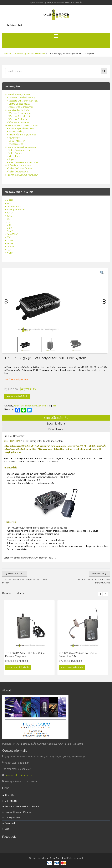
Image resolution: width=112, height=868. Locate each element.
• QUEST (9, 240)
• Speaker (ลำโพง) (16, 132)
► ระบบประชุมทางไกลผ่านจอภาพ (21, 147)
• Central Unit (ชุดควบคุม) (19, 104)
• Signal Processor (16, 141)
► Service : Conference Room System (20, 806)
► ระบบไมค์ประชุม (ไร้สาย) (18, 110)
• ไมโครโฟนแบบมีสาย (17, 172)
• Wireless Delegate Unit (19, 116)
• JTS (8, 222)
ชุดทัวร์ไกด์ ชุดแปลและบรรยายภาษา (30, 54)
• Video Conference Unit (19, 150)
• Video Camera (15, 153)
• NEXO (9, 228)
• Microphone (14, 156)
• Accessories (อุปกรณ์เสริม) (20, 107)
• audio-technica (13, 207)
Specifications (56, 423)
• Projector (12, 159)
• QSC (8, 237)
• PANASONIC (11, 234)
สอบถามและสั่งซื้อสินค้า (17, 396)
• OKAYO (9, 231)
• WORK (9, 253)
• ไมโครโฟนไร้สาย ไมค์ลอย (20, 169)
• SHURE (9, 244)
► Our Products (10, 801)
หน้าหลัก (8, 54)
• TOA (8, 250)
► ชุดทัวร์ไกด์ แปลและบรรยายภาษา (22, 175)
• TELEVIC (10, 247)
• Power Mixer (14, 138)
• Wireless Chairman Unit (19, 113)
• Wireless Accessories (18, 122)
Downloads (56, 429)
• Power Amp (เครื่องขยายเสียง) (22, 129)
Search (104, 71)
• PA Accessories (15, 144)
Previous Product (16, 573)
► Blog (6, 829)
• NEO (8, 225)
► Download (8, 823)
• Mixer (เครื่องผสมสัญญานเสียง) (22, 135)
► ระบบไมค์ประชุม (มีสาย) (17, 95)
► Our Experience (11, 818)
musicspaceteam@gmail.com (19, 775)
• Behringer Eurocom (15, 210)
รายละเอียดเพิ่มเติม (56, 418)
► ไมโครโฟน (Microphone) (18, 166)
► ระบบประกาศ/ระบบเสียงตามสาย (22, 125)
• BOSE (8, 216)
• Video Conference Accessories (23, 162)
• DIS (7, 219)
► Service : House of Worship (16, 812)
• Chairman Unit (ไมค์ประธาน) (21, 98)
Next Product (98, 573)
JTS (55, 406)
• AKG (8, 203)
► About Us (8, 795)
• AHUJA (9, 200)
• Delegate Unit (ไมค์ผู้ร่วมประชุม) (23, 101)
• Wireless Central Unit (18, 119)
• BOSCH (9, 213)
